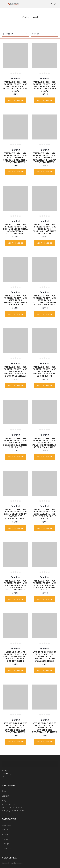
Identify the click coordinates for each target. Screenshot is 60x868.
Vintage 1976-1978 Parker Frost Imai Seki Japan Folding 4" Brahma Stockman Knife (45, 300)
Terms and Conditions (12, 807)
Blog (4, 800)
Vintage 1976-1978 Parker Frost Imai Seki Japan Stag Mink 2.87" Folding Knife (45, 585)
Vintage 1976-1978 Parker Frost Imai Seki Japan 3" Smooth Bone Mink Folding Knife (15, 158)
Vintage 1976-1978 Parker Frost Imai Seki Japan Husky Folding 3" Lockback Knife (16, 514)
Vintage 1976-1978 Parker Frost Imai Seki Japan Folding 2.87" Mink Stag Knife (45, 229)
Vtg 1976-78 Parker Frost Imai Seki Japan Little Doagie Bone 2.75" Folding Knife (15, 728)
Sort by (44, 34)
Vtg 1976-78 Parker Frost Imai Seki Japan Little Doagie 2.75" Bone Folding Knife (45, 656)
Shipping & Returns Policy (14, 810)
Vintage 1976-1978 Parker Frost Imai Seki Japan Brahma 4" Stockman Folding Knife (16, 229)
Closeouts (6, 848)
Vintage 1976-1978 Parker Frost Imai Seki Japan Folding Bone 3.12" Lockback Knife (16, 371)
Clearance (6, 825)
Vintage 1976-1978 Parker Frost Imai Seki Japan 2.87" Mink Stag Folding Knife (15, 86)
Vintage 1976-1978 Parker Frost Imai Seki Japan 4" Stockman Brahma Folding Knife (45, 158)
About (4, 791)
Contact (5, 796)
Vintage (5, 844)
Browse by (15, 34)
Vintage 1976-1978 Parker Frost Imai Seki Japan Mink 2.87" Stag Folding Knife (45, 514)
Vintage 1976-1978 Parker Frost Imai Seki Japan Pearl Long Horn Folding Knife (16, 585)
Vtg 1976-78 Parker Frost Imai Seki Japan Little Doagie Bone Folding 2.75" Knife (45, 728)
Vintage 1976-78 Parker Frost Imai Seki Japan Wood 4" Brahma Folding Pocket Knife (15, 656)
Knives (5, 834)
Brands (5, 839)
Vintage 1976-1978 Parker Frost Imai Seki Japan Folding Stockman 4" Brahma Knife (45, 443)
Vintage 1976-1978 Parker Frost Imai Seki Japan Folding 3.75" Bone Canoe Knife (16, 300)
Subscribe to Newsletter (13, 863)
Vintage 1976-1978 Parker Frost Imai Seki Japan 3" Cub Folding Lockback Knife (45, 86)
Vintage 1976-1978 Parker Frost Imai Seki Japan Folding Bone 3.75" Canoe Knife (45, 371)
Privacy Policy (8, 804)
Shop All (6, 830)
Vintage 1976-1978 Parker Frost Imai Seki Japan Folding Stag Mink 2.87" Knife (15, 443)
